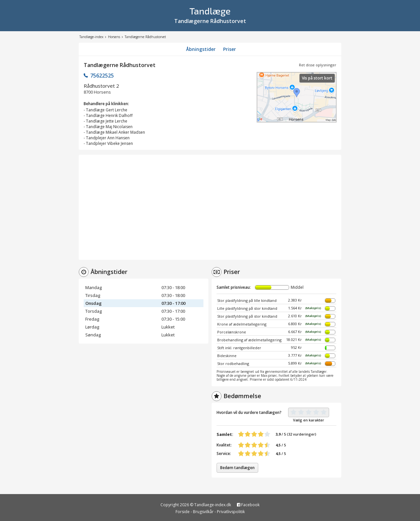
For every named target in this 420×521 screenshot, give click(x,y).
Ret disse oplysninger (318, 65)
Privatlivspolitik (231, 512)
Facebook (248, 505)
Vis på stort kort (317, 78)
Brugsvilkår (203, 512)
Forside (183, 512)
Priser (230, 49)
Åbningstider (201, 49)
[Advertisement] (210, 207)
